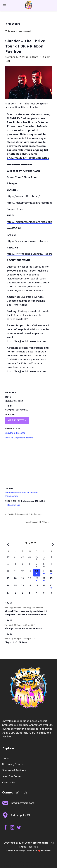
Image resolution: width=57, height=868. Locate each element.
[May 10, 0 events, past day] (8, 573)
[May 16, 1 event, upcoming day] (51, 573)
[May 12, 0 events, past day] (22, 573)
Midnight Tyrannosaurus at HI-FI (23, 629)
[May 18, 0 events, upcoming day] (15, 580)
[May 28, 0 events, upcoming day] (37, 587)
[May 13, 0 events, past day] (30, 573)
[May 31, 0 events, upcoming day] (8, 594)
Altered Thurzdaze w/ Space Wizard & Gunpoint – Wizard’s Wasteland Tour (26, 613)
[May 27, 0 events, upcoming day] (30, 587)
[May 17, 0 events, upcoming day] (8, 580)
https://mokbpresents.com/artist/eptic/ (30, 222)
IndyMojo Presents (15, 433)
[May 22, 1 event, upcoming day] (44, 580)
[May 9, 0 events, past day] (51, 566)
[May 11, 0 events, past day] (15, 573)
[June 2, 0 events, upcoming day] (22, 594)
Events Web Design (16, 851)
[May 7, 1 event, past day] (37, 566)
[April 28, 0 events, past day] (22, 558)
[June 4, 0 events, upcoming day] (37, 594)
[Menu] (4, 5)
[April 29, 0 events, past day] (30, 558)
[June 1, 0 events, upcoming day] (15, 594)
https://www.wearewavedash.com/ (28, 241)
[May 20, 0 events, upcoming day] (30, 580)
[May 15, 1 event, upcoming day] (44, 573)
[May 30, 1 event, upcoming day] (51, 587)
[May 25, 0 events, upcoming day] (15, 587)
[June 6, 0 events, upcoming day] (51, 594)
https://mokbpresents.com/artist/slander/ (32, 203)
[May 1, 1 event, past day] (44, 558)
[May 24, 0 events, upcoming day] (8, 587)
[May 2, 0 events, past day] (51, 558)
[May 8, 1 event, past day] (44, 566)
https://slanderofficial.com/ (23, 196)
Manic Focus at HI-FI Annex (37, 522)
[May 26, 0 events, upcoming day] (22, 587)
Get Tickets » (17, 420)
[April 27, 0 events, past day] (15, 558)
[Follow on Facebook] (6, 828)
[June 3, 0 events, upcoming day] (30, 594)
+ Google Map (13, 505)
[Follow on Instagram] (12, 828)
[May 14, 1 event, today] (37, 573)
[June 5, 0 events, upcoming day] (44, 594)
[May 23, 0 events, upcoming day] (51, 580)
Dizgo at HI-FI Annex (17, 642)
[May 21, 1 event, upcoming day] (37, 580)
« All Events (13, 24)
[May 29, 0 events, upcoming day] (44, 587)
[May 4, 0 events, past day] (15, 566)
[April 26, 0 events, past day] (8, 558)
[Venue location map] (28, 464)
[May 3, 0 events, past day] (8, 566)
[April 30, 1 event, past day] (37, 558)
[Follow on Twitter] (19, 828)
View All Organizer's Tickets (19, 438)
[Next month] (53, 544)
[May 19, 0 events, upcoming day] (22, 580)
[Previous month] (8, 544)
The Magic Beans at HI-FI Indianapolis (25, 514)
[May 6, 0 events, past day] (30, 566)
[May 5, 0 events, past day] (22, 566)
